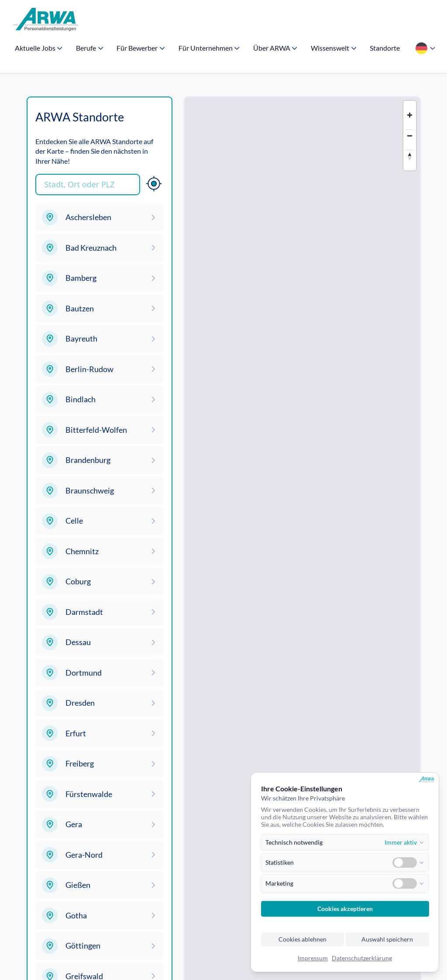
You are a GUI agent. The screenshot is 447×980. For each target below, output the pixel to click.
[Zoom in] (410, 115)
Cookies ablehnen (303, 939)
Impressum (313, 958)
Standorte (385, 48)
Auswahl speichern (387, 939)
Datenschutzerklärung (362, 958)
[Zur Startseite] (46, 20)
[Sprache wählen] (425, 48)
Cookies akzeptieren (345, 909)
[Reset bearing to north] (410, 156)
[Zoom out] (410, 136)
